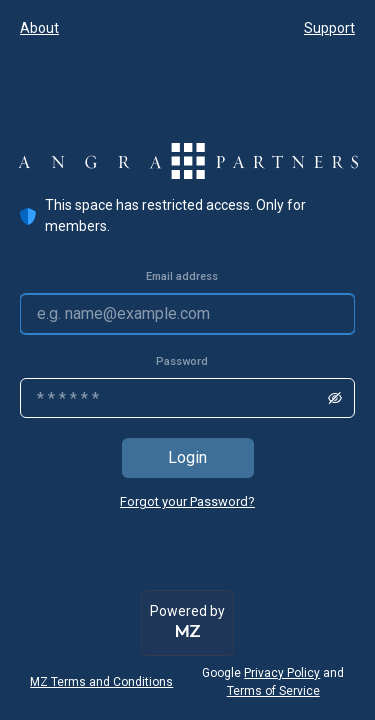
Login (187, 457)
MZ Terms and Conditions (101, 682)
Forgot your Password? (187, 501)
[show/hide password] (335, 398)
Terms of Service (273, 691)
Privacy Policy (282, 673)
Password (182, 361)
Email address (182, 276)
